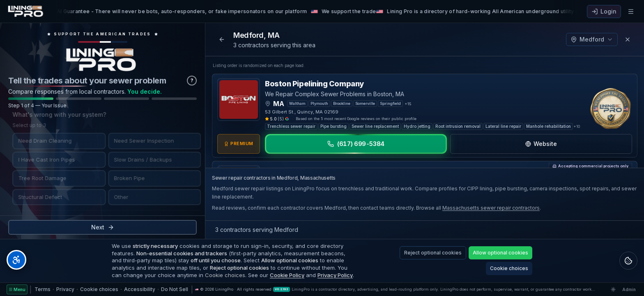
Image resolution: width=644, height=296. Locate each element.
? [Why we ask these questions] (192, 80)
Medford (592, 39)
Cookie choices (509, 268)
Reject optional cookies (433, 253)
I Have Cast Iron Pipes (42, 159)
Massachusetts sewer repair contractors (491, 208)
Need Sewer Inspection (140, 141)
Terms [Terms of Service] (43, 289)
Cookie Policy (287, 275)
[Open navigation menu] (631, 12)
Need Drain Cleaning (41, 141)
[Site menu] (17, 289)
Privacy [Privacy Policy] (65, 289)
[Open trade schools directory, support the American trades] (102, 37)
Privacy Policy (335, 275)
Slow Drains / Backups (139, 159)
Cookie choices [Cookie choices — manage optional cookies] (99, 289)
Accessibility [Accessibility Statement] (140, 289)
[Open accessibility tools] (16, 260)
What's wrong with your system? (55, 114)
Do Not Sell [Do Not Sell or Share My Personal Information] (175, 289)
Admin (629, 289)
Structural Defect (36, 197)
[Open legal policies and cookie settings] (628, 261)
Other (117, 197)
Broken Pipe (125, 178)
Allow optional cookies (500, 253)
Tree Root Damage (38, 178)
